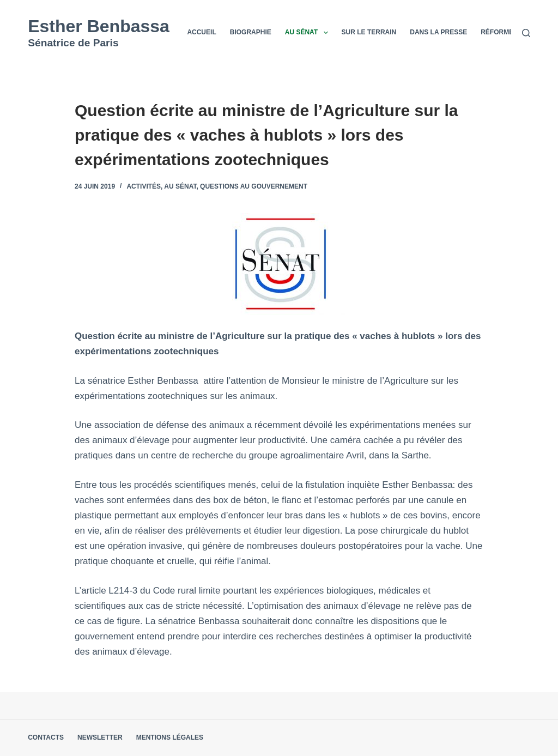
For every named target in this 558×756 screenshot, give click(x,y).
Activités (144, 186)
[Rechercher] (526, 33)
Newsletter (100, 737)
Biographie (251, 32)
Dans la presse (438, 32)
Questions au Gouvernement (254, 186)
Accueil (201, 32)
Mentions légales (170, 737)
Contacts (46, 737)
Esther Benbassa (99, 26)
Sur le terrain (369, 32)
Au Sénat (309, 33)
